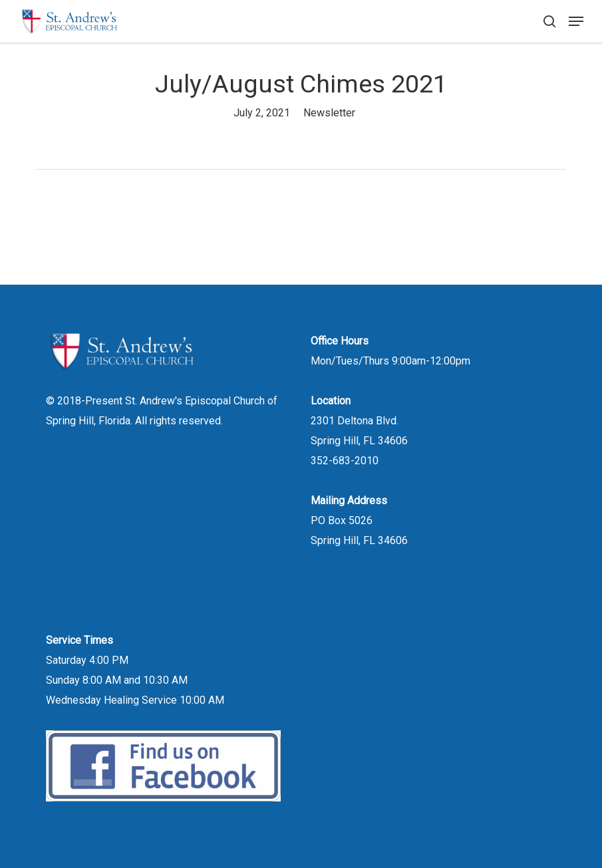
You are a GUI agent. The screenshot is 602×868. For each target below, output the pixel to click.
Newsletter (329, 113)
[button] (576, 21)
